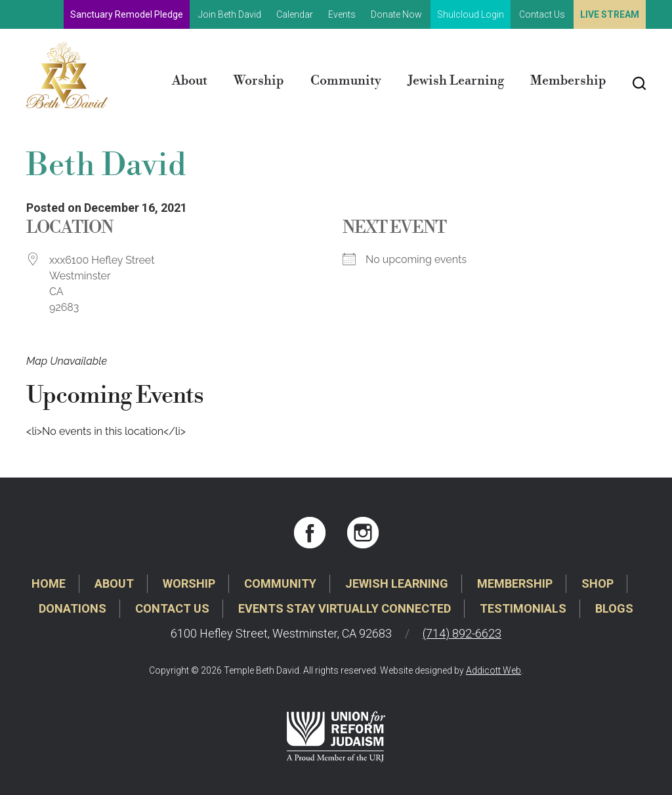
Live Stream (610, 14)
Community (346, 81)
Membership (568, 81)
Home (49, 583)
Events (342, 14)
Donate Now (396, 14)
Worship (259, 81)
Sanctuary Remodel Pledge (127, 14)
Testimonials (523, 608)
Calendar (295, 14)
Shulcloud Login (471, 14)
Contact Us (542, 14)
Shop (598, 583)
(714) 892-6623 (462, 633)
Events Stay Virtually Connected (345, 608)
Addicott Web (493, 670)
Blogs (614, 608)
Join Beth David (230, 14)
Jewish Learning (456, 81)
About (190, 81)
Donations (73, 608)
